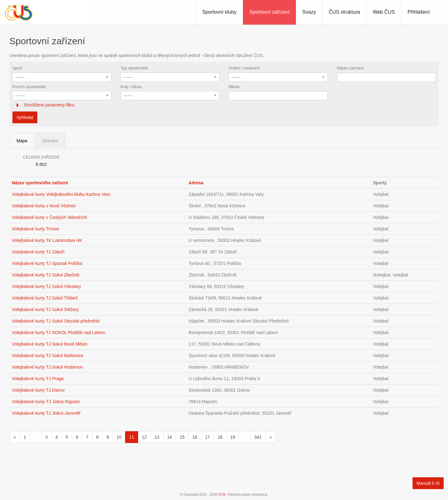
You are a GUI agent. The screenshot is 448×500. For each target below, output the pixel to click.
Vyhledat (25, 117)
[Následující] (271, 437)
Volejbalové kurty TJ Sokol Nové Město (50, 344)
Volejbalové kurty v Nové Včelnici (44, 206)
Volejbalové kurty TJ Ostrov (38, 390)
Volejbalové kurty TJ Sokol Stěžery (45, 309)
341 (258, 437)
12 (144, 437)
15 (182, 437)
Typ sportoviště (134, 68)
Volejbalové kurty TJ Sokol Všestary (46, 286)
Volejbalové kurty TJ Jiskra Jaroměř (46, 413)
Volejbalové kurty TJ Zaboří (38, 252)
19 (233, 437)
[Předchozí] (15, 437)
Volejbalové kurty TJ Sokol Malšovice (48, 356)
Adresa (196, 183)
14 (170, 437)
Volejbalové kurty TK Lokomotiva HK (47, 240)
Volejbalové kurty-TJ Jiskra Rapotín (46, 402)
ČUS (222, 494)
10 (119, 437)
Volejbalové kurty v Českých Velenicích (49, 217)
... (36, 437)
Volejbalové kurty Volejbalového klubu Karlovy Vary (61, 194)
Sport (17, 68)
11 (132, 437)
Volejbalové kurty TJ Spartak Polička (47, 263)
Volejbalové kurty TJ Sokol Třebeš (45, 298)
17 (208, 437)
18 (220, 437)
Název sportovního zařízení (40, 183)
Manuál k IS (428, 483)
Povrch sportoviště (29, 87)
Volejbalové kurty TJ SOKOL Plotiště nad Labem (58, 333)
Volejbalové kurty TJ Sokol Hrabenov (47, 367)
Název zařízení (350, 68)
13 (157, 437)
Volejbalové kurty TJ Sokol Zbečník (46, 275)
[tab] (224, 105)
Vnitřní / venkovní (244, 68)
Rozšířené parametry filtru (49, 105)
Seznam (50, 141)
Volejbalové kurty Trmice (35, 229)
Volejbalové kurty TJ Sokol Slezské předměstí (56, 321)
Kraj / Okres (131, 87)
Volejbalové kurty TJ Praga (38, 379)
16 (195, 437)
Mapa (22, 141)
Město (234, 87)
